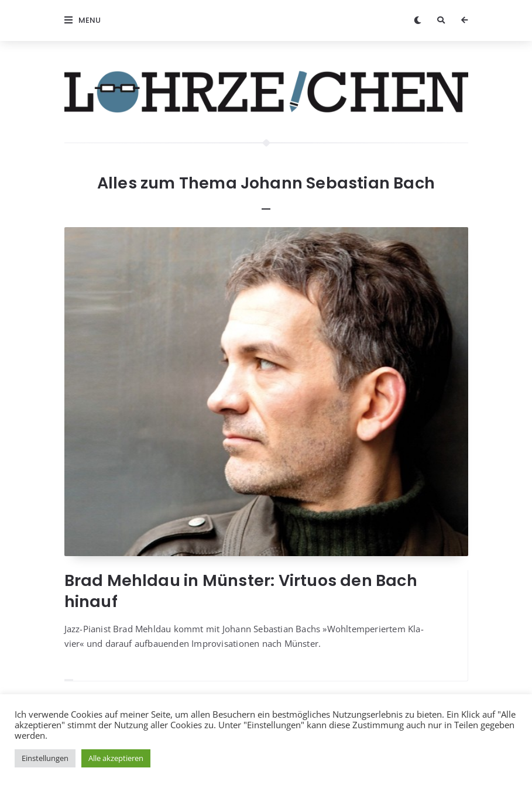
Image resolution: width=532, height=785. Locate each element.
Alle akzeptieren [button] (116, 758)
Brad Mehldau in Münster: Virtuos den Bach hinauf (241, 591)
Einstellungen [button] (45, 758)
